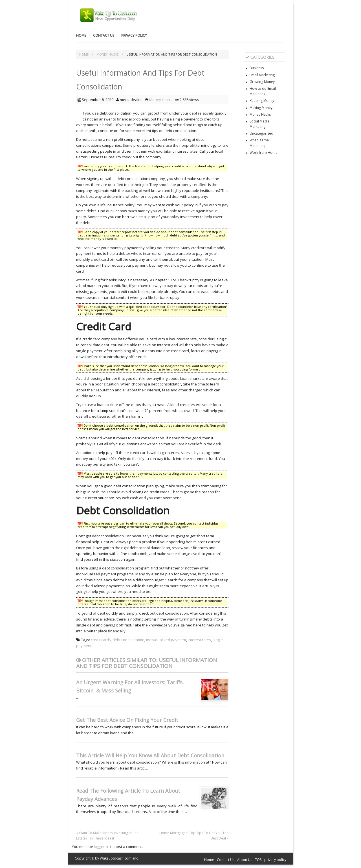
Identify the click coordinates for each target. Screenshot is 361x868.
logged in (102, 847)
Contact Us (104, 35)
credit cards (101, 640)
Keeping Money (262, 101)
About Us (245, 860)
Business (257, 68)
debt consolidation (128, 640)
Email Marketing (262, 75)
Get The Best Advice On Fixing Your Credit (127, 720)
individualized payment (166, 640)
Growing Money (262, 82)
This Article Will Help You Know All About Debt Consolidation (150, 755)
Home (81, 35)
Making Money (261, 108)
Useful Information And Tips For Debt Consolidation (172, 54)
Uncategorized (261, 133)
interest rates (199, 640)
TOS (258, 860)
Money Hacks (107, 54)
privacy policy (134, 35)
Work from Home (264, 153)
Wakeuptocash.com (116, 858)
